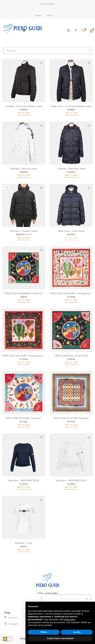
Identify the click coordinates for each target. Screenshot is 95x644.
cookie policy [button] (70, 620)
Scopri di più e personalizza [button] (60, 638)
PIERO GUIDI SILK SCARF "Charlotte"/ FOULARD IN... (24, 419)
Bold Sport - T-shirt (24, 543)
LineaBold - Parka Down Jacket (71, 168)
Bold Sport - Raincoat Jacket (24, 168)
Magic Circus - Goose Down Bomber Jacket (71, 106)
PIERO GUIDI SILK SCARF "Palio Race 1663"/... (71, 419)
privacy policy (51, 593)
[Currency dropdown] (49, 15)
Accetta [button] (77, 632)
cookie (40, 593)
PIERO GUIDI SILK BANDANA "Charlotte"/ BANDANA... (24, 295)
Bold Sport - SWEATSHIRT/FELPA (24, 480)
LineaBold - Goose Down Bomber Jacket (24, 106)
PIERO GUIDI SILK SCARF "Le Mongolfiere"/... (71, 293)
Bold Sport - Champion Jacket (24, 231)
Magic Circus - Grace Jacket (71, 231)
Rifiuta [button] (44, 632)
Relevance (48, 51)
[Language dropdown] (39, 15)
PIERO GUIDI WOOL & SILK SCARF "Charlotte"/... (71, 357)
